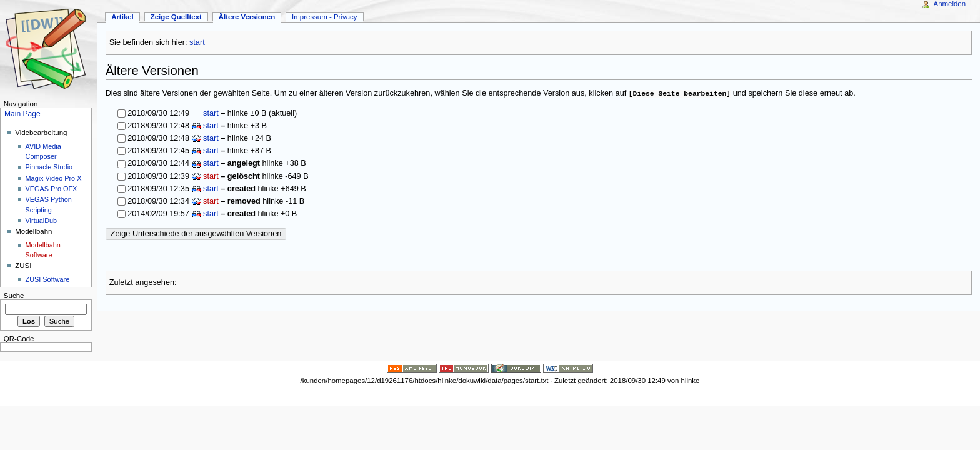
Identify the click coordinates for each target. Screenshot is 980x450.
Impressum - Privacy (324, 17)
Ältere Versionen (247, 17)
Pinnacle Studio (49, 167)
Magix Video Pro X (54, 178)
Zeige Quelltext (176, 17)
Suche (14, 296)
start (197, 42)
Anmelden (950, 4)
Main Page (22, 114)
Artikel (122, 17)
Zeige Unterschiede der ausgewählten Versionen (196, 234)
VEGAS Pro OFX (52, 189)
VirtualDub (42, 221)
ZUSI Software (48, 279)
